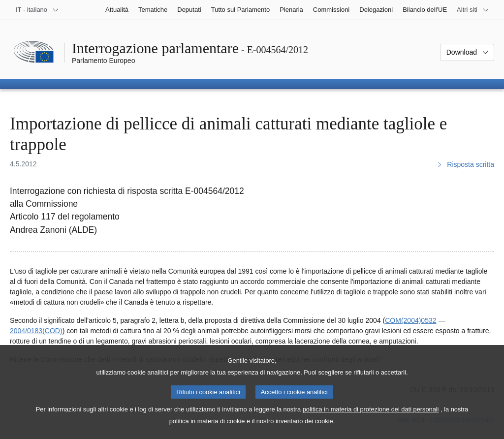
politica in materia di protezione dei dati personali (371, 416)
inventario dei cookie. (305, 427)
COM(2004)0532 (410, 320)
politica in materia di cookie (207, 427)
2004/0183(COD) (36, 331)
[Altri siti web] (473, 10)
